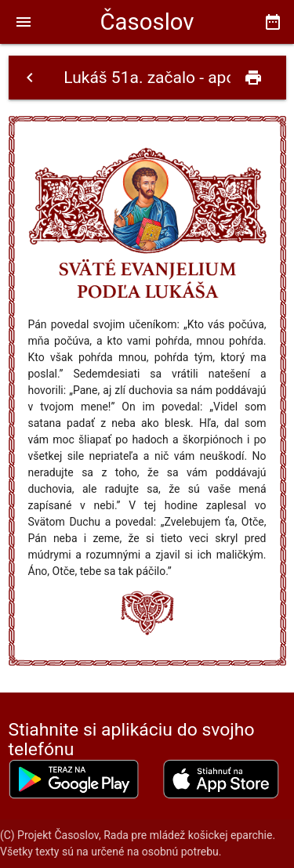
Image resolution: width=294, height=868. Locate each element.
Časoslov (147, 22)
